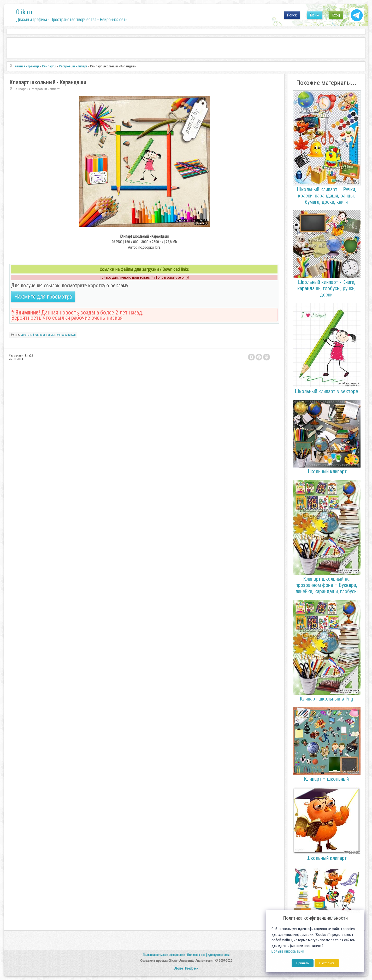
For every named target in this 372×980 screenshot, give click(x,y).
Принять (303, 963)
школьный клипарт (33, 335)
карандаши (69, 335)
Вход (336, 15)
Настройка (327, 963)
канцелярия (53, 335)
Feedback (192, 968)
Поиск (292, 15)
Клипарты (21, 89)
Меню (315, 15)
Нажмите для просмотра (43, 297)
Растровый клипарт (45, 89)
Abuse (178, 968)
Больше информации (288, 951)
